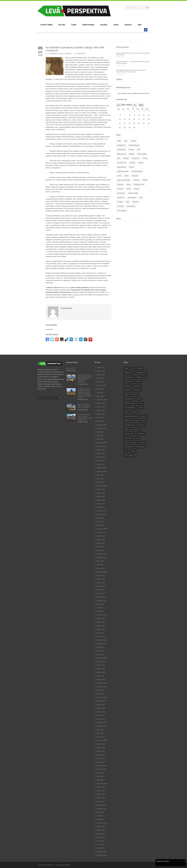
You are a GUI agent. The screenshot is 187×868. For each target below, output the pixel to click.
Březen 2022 (101, 414)
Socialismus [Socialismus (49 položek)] (136, 429)
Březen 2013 (101, 798)
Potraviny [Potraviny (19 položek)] (135, 421)
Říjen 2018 (100, 561)
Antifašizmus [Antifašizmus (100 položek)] (128, 373)
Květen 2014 (101, 748)
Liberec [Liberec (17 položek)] (141, 408)
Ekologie (126, 158)
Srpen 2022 (100, 396)
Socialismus (121, 193)
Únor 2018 (100, 590)
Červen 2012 (101, 827)
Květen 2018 (101, 579)
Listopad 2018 (101, 558)
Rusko (129, 189)
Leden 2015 (101, 719)
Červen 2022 (101, 403)
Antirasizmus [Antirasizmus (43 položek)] (129, 377)
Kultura (132, 167)
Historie (61, 54)
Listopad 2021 (101, 428)
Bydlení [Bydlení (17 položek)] (139, 381)
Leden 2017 (101, 636)
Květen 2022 (101, 407)
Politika (145, 180)
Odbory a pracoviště (124, 180)
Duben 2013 (101, 794)
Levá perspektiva (137, 171)
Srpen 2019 (100, 525)
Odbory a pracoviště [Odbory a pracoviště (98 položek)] (131, 416)
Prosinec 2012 (101, 805)
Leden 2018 (101, 593)
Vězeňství (136, 202)
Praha (128, 184)
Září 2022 (100, 392)
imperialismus (122, 167)
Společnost (68, 54)
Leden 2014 (101, 762)
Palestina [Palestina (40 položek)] (143, 416)
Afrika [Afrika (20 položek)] (126, 368)
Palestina (136, 180)
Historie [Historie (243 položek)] (136, 395)
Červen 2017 (101, 618)
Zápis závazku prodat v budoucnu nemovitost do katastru (133, 54)
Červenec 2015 (102, 697)
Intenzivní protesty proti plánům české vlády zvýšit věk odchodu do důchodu (85, 378)
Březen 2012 (101, 837)
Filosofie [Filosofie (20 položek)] (127, 395)
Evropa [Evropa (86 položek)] (127, 390)
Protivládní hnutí (139, 184)
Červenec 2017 (102, 615)
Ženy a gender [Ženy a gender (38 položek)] (129, 455)
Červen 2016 (101, 662)
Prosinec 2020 (101, 468)
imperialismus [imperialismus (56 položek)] (129, 399)
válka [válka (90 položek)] (135, 443)
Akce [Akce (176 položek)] (133, 368)
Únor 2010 (100, 844)
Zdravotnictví (131, 206)
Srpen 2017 (100, 611)
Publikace (104, 25)
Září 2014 (100, 733)
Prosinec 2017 (101, 597)
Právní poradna (88, 25)
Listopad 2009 (101, 855)
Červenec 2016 (102, 658)
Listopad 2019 (101, 514)
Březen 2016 (101, 672)
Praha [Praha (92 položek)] (144, 421)
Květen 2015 (101, 705)
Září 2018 (100, 565)
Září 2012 (100, 816)
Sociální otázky (133, 193)
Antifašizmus (54, 54)
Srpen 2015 (100, 694)
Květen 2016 (101, 665)
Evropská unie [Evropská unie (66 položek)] (137, 390)
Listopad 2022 (101, 385)
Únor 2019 (100, 547)
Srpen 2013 (100, 780)
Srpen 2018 (100, 568)
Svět (141, 198)
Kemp (140, 25)
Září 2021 (100, 436)
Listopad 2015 (101, 687)
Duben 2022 (101, 410)
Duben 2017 (101, 626)
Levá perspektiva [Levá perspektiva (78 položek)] (130, 408)
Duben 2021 (101, 454)
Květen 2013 (101, 791)
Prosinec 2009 (101, 852)
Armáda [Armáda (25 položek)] (138, 377)
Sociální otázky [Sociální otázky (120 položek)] (129, 434)
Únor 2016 (100, 676)
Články (74, 25)
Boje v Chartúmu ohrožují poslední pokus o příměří (84, 406)
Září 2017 (100, 608)
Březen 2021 (101, 457)
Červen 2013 (101, 787)
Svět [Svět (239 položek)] (138, 438)
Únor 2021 (100, 461)
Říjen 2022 (100, 389)
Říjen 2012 (100, 812)
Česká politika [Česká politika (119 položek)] (140, 447)
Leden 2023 (101, 382)
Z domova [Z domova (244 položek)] (143, 443)
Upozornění (70, 368)
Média (127, 176)
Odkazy (116, 25)
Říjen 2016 (100, 647)
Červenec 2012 (102, 823)
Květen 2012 (101, 830)
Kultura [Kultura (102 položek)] (139, 399)
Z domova (120, 206)
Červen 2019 (101, 532)
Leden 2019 (101, 550)
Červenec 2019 (102, 529)
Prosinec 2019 (101, 511)
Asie (139, 150)
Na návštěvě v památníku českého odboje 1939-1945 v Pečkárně (75, 49)
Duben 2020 (101, 496)
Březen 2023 (101, 375)
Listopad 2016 (101, 644)
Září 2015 (100, 690)
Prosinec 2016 (101, 640)
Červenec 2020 (102, 486)
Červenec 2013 (102, 784)
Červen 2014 (101, 744)
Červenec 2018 (102, 572)
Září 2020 (100, 479)
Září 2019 (100, 522)
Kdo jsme (62, 25)
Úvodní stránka (46, 25)
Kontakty (128, 25)
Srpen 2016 (100, 654)
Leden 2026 (101, 367)
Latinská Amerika (123, 171)
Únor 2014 (100, 758)
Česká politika (142, 154)
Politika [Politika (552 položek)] (127, 421)
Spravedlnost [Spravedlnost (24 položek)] (129, 438)
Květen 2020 (101, 493)
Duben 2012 (101, 834)
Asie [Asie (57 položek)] (146, 377)
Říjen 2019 (100, 518)
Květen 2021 (101, 450)
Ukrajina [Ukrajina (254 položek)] (127, 443)
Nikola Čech (81, 54)
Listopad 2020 (101, 471)
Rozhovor (120, 189)
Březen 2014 (101, 755)
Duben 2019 (101, 540)
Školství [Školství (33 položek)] (133, 451)
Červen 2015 (101, 701)
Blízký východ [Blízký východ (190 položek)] (129, 381)
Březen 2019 (101, 543)
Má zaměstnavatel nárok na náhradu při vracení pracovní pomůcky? (131, 71)
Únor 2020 (100, 504)
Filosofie (132, 163)
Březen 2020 (101, 500)
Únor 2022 (100, 418)
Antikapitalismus (134, 145)
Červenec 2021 (102, 443)
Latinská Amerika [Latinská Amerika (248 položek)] (130, 403)
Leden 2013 (101, 801)
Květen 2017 (101, 622)
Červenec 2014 (102, 740)
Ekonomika (136, 158)
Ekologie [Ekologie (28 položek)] (127, 386)
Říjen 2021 (100, 432)
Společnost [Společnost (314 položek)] (141, 434)
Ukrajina (120, 202)
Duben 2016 (101, 669)
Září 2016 (100, 651)
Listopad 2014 (101, 726)
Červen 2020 (101, 489)
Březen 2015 (101, 712)
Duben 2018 (101, 583)
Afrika (119, 141)
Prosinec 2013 (101, 766)
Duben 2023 (101, 371)
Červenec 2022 (102, 400)
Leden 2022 (101, 421)
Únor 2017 (100, 633)
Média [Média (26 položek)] (126, 412)
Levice (119, 176)
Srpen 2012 (100, 819)
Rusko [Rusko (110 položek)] (126, 429)
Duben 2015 (101, 708)
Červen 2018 (101, 576)
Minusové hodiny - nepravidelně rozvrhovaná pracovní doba (133, 62)
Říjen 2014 (100, 730)
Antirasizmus (121, 150)
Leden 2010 (101, 848)
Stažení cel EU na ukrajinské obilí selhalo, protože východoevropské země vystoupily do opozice (85, 393)
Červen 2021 (101, 446)
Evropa (145, 158)
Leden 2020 (101, 507)
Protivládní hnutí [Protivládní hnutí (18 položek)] (130, 425)
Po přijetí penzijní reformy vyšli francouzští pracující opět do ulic (85, 417)
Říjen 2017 (100, 604)
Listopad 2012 (101, 809)
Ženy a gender (122, 211)
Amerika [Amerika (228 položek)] (140, 368)
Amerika (133, 141)
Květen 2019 (101, 536)
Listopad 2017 (101, 601)
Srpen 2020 (100, 482)
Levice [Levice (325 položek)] (141, 403)
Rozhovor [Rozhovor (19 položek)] (141, 425)
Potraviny (120, 184)
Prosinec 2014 (101, 723)
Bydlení (132, 154)
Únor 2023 (100, 378)
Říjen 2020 (100, 475)
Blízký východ (122, 154)
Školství (137, 189)
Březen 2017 (101, 629)
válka (127, 202)
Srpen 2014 (100, 737)
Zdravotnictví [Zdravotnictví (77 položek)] (129, 447)
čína (119, 158)
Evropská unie (122, 163)
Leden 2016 (101, 680)
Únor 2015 (100, 715)
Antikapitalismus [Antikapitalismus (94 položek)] (141, 373)
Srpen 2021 (100, 439)
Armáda (131, 150)
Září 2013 (100, 776)
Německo (135, 176)
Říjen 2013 (100, 773)
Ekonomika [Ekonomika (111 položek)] (137, 386)
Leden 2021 (101, 464)
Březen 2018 (101, 586)
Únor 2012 (100, 841)
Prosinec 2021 (101, 425)
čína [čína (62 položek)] (126, 451)
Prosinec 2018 (101, 554)
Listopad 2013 (101, 769)
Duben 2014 (101, 751)
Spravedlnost (132, 198)
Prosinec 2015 (101, 683)
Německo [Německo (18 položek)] (135, 412)
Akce (126, 141)
